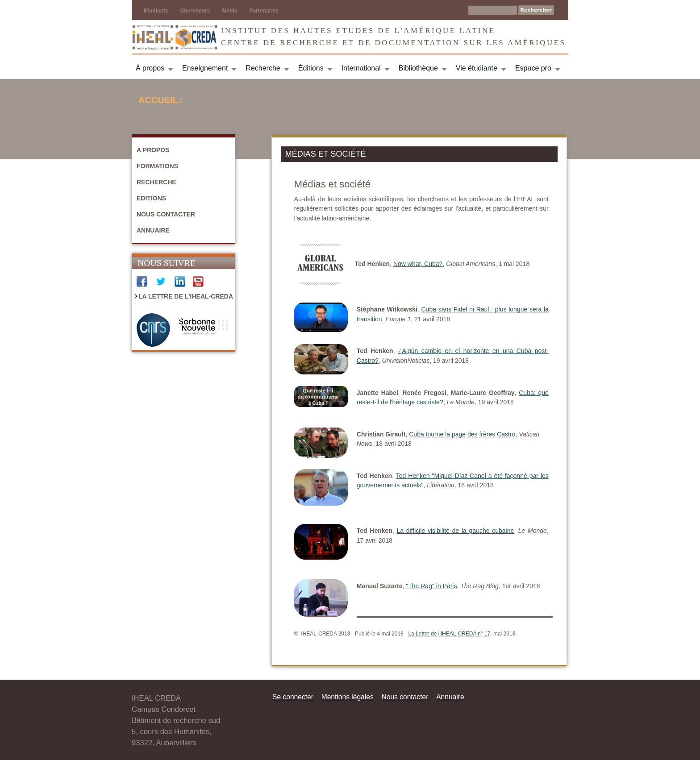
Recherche (263, 68)
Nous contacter (166, 214)
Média (229, 11)
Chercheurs (195, 11)
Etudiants (156, 11)
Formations (157, 166)
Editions (151, 198)
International (361, 68)
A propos (153, 150)
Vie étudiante (477, 68)
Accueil (158, 100)
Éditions (311, 68)
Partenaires (264, 11)
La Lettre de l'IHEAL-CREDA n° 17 (449, 634)
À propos (150, 68)
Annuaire (153, 230)
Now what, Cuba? (418, 264)
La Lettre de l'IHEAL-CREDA (186, 296)
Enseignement (205, 68)
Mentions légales (348, 697)
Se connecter (293, 697)
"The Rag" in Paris (431, 586)
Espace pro (533, 68)
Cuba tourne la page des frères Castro (462, 434)
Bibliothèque (418, 68)
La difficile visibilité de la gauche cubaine (456, 531)
